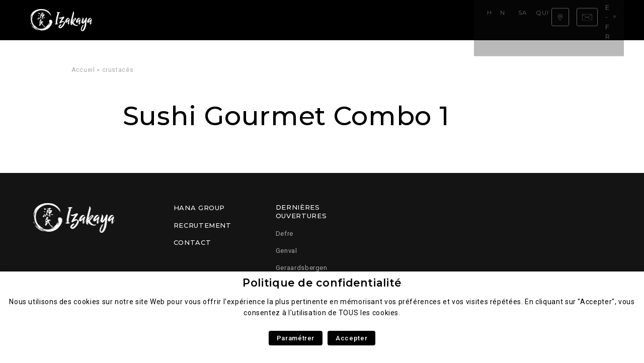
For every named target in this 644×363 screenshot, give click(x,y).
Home (134, 20)
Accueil (83, 70)
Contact (192, 242)
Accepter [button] (351, 338)
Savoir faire (231, 20)
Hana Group (199, 208)
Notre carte (176, 20)
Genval (287, 251)
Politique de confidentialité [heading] (322, 283)
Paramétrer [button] (296, 338)
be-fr (607, 20)
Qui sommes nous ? (298, 20)
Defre (285, 234)
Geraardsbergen (302, 268)
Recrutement (203, 225)
